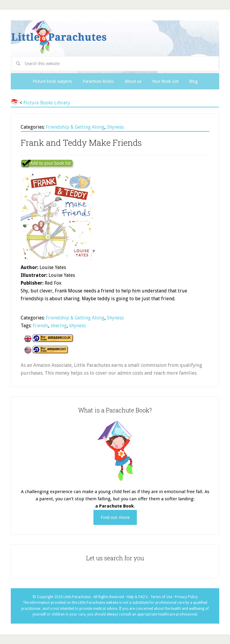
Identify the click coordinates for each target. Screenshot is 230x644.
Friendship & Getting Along (75, 127)
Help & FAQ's (137, 597)
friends (40, 326)
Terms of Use (161, 597)
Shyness (115, 127)
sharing (59, 326)
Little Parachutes (115, 37)
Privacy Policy (186, 597)
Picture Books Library (47, 103)
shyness (77, 326)
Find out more (115, 517)
